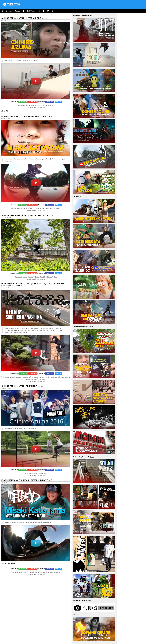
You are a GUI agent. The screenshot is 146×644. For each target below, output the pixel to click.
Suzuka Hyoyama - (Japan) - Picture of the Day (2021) (28, 215)
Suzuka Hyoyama (22, 277)
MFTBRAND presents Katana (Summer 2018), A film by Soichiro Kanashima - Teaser (33, 285)
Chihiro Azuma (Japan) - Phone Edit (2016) (22, 386)
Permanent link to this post (36, 107)
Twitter (59, 102)
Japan (32, 105)
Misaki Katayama (40, 159)
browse (89, 600)
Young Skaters (56, 208)
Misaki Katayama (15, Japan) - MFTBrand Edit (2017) (27, 480)
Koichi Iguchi (65, 377)
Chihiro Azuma (32, 61)
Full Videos (31, 11)
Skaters (9, 11)
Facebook (50, 102)
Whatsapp (24, 102)
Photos (37, 277)
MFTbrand (8, 61)
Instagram (34, 102)
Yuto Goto (44, 377)
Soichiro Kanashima (23, 377)
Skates (17, 11)
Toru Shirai (42, 379)
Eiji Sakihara (36, 377)
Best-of (37, 572)
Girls (37, 105)
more (89, 15)
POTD (43, 277)
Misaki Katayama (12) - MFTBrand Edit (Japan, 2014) (27, 116)
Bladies (43, 105)
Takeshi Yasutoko (31, 379)
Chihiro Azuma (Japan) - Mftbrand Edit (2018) (24, 18)
